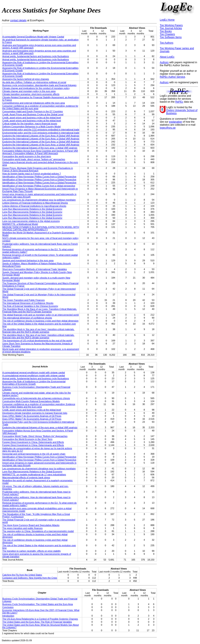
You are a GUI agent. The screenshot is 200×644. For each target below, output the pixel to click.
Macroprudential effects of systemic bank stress (26, 477)
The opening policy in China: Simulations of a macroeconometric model (38, 531)
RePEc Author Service (172, 77)
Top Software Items (171, 37)
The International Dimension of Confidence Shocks (28, 303)
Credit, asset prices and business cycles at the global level (32, 118)
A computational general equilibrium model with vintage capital (34, 372)
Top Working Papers (171, 25)
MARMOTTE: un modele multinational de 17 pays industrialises (34, 474)
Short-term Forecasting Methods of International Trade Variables (35, 269)
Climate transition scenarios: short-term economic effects (31, 94)
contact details (18, 20)
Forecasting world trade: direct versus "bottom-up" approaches (34, 159)
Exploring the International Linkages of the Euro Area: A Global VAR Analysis (41, 136)
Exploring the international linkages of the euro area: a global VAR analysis (40, 148)
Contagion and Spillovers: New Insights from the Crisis (30, 578)
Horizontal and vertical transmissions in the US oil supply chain (34, 454)
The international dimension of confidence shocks (27, 318)
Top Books (166, 31)
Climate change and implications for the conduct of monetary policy (36, 88)
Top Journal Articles (171, 28)
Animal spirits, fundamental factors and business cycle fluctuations (36, 56)
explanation (175, 122)
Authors (164, 62)
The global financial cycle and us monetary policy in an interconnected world (41, 315)
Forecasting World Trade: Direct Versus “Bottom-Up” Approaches (35, 436)
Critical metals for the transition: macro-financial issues (30, 124)
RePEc (179, 102)
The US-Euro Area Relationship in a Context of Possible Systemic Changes (40, 619)
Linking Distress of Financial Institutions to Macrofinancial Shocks (35, 203)
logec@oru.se (168, 128)
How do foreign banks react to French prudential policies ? (32, 174)
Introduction (8, 616)
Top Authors (166, 43)
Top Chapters (167, 34)
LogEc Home (167, 20)
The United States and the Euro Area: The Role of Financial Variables (37, 622)
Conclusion (8, 607)
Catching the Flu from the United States (22, 575)
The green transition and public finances (22, 528)
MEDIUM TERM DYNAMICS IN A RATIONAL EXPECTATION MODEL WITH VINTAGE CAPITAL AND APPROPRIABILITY (41, 228)
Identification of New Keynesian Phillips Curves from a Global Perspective (39, 177)
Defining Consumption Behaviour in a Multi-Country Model (31, 126)
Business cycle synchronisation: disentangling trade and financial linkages (39, 85)
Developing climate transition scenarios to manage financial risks (35, 413)
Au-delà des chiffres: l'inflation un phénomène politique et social (34, 82)
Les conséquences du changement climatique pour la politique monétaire (39, 200)
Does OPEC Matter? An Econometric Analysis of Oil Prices (32, 416)
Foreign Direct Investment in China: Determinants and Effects (33, 442)
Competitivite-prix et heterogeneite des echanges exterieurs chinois (36, 398)
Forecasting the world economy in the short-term (27, 156)
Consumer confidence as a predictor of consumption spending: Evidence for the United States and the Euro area (39, 405)
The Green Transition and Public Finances (24, 300)
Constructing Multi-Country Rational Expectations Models (31, 401)
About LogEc (167, 57)
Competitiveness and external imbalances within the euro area (34, 103)
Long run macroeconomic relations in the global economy (31, 221)
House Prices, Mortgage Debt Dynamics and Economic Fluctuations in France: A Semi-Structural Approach (38, 169)
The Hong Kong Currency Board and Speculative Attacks (31, 525)
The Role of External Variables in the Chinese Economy (30, 306)
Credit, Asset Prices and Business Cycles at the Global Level (33, 114)
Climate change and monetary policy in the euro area (29, 91)
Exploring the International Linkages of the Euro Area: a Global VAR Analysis (41, 139)
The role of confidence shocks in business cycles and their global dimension (40, 321)
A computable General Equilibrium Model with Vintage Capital (33, 37)
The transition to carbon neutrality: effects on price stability (32, 551)
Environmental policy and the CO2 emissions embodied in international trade (41, 129)
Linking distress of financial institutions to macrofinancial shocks (34, 206)
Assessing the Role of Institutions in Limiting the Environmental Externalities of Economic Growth (34, 383)
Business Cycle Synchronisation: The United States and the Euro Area (38, 604)
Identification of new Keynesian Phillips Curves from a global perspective (39, 186)
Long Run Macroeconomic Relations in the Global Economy (32, 209)
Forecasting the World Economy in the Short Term (27, 439)
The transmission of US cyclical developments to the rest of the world (37, 341)
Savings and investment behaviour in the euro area (28, 260)
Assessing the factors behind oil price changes (26, 79)
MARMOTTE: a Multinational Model (20, 224)
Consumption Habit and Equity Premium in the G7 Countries (33, 111)
